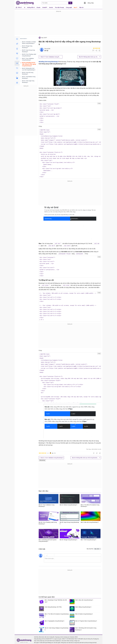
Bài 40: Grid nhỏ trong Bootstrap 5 (28, 73)
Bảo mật (47, 634)
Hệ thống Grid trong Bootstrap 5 (49, 62)
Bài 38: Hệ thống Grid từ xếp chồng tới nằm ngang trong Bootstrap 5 (29, 64)
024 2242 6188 (48, 638)
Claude (38, 7)
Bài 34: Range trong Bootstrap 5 (27, 47)
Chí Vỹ (46, 51)
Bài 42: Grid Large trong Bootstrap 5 (28, 82)
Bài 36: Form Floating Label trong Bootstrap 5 (29, 55)
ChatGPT (45, 7)
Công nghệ (69, 7)
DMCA (76, 634)
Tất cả (20, 7)
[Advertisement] (58, 24)
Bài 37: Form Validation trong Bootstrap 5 (52, 57)
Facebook (72, 634)
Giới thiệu (36, 634)
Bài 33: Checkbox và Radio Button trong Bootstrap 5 (29, 43)
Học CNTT (44, 38)
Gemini (51, 7)
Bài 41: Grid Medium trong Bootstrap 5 (29, 77)
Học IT (75, 7)
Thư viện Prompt (59, 7)
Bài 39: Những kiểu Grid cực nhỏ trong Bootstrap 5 (90, 57)
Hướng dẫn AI (31, 7)
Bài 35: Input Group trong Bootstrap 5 (28, 51)
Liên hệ (62, 634)
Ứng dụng (57, 634)
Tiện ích (81, 7)
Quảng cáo (67, 634)
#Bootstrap (42, 458)
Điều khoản (42, 634)
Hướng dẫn (52, 634)
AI (25, 7)
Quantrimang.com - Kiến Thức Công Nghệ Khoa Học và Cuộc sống (26, 3)
